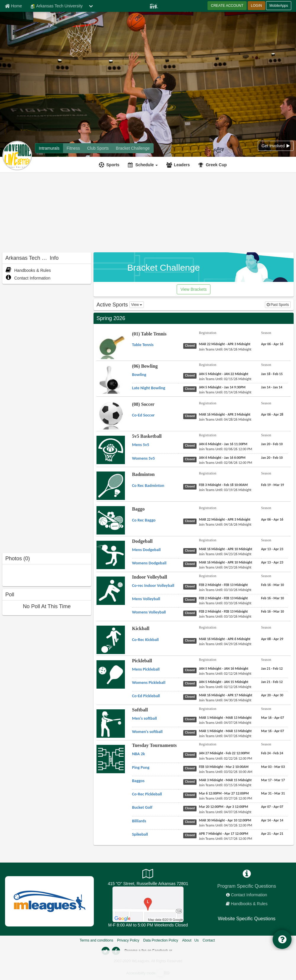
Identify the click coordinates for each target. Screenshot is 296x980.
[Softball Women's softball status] (191, 732)
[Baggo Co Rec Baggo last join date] (225, 524)
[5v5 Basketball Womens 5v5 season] (272, 458)
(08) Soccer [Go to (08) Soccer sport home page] (143, 404)
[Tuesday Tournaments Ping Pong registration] (224, 767)
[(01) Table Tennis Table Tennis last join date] (225, 349)
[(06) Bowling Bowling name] (139, 374)
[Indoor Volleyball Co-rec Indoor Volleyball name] (153, 585)
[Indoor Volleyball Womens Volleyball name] (149, 612)
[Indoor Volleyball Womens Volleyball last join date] (225, 616)
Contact (209, 940)
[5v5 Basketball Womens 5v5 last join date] (226, 463)
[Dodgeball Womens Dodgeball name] (149, 563)
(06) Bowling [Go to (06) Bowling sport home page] (145, 366)
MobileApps (279, 6)
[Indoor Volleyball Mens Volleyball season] (272, 598)
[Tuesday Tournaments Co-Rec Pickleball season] (273, 793)
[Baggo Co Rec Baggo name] (144, 520)
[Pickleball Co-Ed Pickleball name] (146, 696)
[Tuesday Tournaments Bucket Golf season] (272, 807)
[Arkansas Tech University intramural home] (49, 148)
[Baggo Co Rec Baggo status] (191, 521)
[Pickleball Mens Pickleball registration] (224, 669)
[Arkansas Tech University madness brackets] (133, 148)
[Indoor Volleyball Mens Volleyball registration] (223, 598)
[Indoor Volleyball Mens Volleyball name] (146, 599)
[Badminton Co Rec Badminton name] (148, 485)
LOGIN (256, 6)
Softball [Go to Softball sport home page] (140, 710)
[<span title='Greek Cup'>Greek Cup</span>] (213, 165)
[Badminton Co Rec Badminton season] (272, 485)
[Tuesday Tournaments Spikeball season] (272, 834)
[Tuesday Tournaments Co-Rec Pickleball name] (147, 794)
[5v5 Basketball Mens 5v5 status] (191, 445)
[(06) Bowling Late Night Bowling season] (272, 387)
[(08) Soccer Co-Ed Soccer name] (143, 415)
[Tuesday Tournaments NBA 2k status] (191, 755)
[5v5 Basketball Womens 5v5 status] (191, 459)
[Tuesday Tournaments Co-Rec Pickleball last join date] (226, 798)
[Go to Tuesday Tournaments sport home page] (111, 759)
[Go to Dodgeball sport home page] (111, 555)
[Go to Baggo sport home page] (111, 520)
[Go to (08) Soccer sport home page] (111, 420)
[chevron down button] (91, 6)
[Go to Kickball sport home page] (111, 640)
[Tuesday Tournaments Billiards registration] (225, 820)
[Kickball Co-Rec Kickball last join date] (225, 644)
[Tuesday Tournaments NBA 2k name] (139, 754)
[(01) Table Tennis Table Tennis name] (143, 345)
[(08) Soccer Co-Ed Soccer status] (191, 416)
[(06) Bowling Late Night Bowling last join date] (225, 392)
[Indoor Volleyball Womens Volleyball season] (272, 611)
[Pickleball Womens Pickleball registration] (224, 682)
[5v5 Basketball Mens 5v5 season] (272, 444)
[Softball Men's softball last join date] (225, 723)
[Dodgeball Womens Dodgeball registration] (226, 562)
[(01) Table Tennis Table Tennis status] (191, 345)
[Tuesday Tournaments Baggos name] (138, 781)
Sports (113, 165)
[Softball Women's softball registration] (225, 731)
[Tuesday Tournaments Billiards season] (272, 820)
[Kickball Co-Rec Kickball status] (191, 640)
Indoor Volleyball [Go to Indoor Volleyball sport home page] (149, 577)
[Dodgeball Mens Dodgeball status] (191, 550)
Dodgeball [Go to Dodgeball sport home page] (142, 541)
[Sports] (110, 165)
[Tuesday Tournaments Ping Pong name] (141, 767)
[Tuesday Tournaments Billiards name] (139, 821)
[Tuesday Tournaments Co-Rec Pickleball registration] (224, 793)
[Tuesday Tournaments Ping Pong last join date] (226, 772)
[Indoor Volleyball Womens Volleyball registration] (223, 611)
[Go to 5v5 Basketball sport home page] (111, 450)
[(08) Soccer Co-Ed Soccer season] (272, 414)
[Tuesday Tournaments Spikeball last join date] (226, 839)
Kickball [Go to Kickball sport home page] (141, 628)
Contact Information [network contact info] (249, 895)
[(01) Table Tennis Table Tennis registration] (225, 344)
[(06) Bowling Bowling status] (191, 375)
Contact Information (28, 278)
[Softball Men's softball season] (273, 718)
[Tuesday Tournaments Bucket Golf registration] (223, 807)
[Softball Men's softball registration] (225, 718)
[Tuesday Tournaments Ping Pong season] (273, 767)
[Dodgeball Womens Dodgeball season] (272, 562)
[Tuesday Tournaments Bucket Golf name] (142, 807)
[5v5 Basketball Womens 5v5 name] (143, 458)
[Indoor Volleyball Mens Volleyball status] (191, 600)
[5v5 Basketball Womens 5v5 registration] (222, 458)
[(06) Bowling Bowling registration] (224, 374)
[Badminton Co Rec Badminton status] (191, 486)
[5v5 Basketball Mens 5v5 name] (141, 445)
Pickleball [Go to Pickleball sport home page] (142, 661)
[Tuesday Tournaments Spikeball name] (140, 834)
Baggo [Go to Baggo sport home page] (138, 509)
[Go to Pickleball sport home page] (111, 674)
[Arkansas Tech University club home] (98, 148)
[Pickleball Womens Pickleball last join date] (225, 687)
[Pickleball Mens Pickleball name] (146, 669)
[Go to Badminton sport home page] (111, 485)
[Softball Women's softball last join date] (225, 736)
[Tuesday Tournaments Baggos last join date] (225, 785)
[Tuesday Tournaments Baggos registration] (225, 780)
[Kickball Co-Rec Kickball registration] (225, 639)
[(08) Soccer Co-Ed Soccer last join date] (225, 419)
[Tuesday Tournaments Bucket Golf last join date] (225, 812)
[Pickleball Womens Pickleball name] (149, 682)
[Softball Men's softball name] (144, 718)
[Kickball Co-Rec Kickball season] (272, 639)
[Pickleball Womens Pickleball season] (272, 682)
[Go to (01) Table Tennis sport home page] (111, 350)
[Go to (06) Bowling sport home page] (111, 384)
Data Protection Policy (161, 940)
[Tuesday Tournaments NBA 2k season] (272, 753)
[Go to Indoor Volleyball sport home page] (111, 590)
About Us (190, 940)
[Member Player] (154, 5)
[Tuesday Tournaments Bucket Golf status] (191, 808)
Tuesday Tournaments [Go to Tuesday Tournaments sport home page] (154, 745)
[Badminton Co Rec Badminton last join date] (225, 490)
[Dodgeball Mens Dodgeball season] (272, 549)
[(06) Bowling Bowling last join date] (225, 379)
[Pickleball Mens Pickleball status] (191, 670)
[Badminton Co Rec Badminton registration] (223, 485)
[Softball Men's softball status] (191, 719)
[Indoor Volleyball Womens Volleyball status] (191, 613)
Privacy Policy (128, 940)
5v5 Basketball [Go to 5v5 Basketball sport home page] (147, 436)
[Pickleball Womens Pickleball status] (191, 683)
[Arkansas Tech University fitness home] (73, 148)
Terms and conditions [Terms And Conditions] (96, 940)
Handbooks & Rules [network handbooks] (249, 904)
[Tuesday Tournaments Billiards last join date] (226, 825)
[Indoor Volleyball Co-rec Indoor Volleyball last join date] (225, 590)
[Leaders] (179, 165)
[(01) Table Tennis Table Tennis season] (272, 344)
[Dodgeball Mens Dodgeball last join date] (225, 554)
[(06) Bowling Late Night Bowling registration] (222, 387)
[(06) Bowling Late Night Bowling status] (191, 389)
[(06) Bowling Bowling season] (272, 374)
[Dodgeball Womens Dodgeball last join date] (225, 567)
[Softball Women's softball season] (273, 731)
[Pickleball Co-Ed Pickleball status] (191, 697)
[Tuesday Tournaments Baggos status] (191, 782)
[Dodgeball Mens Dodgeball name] (146, 550)
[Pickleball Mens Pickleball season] (272, 669)
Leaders (182, 165)
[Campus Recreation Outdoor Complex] (148, 904)
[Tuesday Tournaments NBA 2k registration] (224, 753)
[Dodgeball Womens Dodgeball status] (191, 564)
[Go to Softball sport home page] (111, 723)
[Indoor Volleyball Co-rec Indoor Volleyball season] (272, 585)
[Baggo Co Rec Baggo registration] (225, 519)
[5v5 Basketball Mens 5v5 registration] (223, 444)
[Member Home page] (13, 6)
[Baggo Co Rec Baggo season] (272, 519)
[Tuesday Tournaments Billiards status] (191, 822)
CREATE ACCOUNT (227, 6)
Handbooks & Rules (28, 270)
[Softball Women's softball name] (147, 732)
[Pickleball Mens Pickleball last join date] (225, 674)
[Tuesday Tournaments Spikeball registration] (224, 834)
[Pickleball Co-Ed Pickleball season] (272, 695)
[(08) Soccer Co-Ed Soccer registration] (225, 414)
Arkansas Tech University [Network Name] (56, 6)
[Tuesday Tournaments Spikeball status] (191, 835)
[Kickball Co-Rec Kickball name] (145, 640)
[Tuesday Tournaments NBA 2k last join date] (226, 758)
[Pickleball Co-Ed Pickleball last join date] (225, 700)
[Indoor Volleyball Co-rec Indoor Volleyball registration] (223, 585)
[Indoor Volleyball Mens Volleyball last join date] (225, 603)
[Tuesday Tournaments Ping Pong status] (191, 768)
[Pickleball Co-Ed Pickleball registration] (226, 695)
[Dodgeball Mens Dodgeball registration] (226, 549)
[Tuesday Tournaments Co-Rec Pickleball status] (191, 795)
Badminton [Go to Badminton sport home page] (143, 474)
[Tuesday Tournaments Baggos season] (273, 780)
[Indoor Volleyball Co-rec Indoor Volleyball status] (191, 586)
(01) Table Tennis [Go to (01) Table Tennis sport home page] (149, 334)
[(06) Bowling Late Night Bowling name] (149, 388)
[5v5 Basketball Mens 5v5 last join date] (226, 449)
